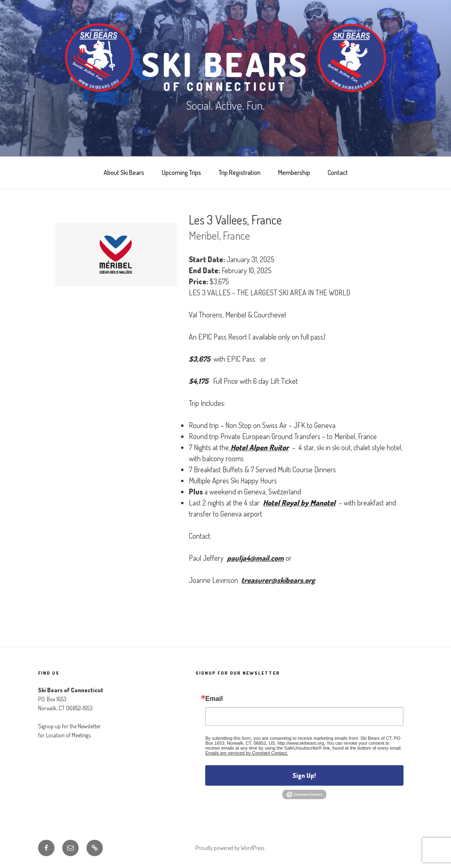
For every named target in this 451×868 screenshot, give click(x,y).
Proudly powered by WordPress (230, 848)
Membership (294, 172)
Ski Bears (225, 68)
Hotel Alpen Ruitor (260, 447)
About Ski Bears (124, 172)
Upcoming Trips (181, 172)
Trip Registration (240, 172)
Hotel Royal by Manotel (299, 503)
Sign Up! (304, 775)
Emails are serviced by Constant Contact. (247, 753)
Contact (338, 172)
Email (214, 699)
